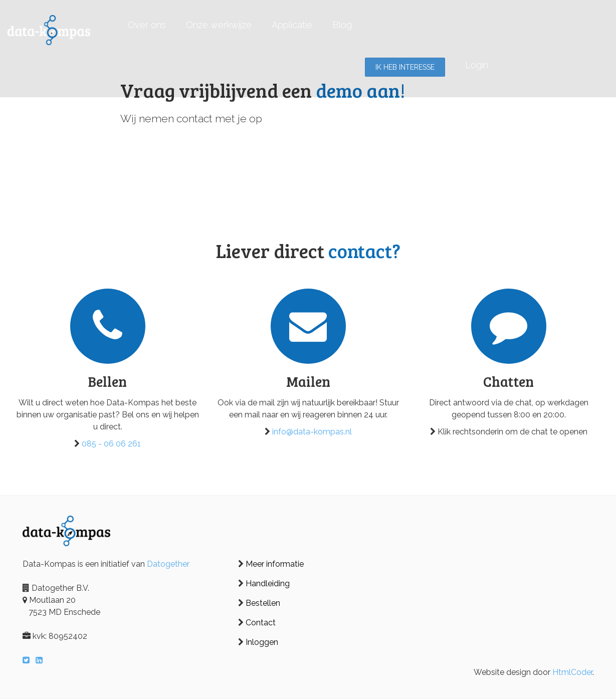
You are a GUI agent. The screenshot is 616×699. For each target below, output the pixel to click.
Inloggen (262, 642)
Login (477, 65)
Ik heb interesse (405, 67)
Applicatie (292, 25)
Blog (342, 25)
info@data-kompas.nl (312, 432)
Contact (261, 623)
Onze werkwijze (219, 25)
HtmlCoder (572, 672)
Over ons (147, 25)
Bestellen (263, 603)
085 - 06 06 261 (111, 444)
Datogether (168, 564)
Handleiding (268, 584)
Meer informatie (275, 564)
